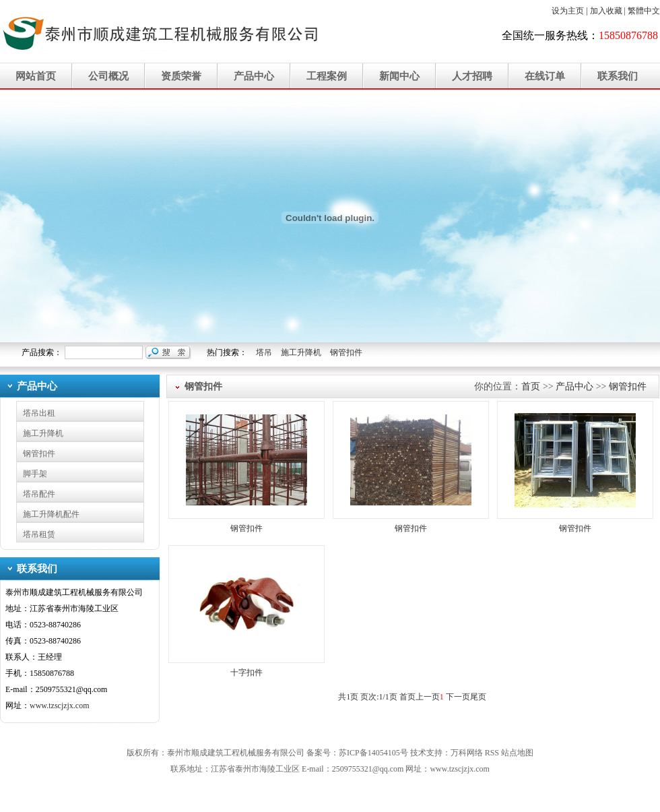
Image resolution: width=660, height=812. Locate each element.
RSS (492, 753)
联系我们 (618, 76)
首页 (531, 386)
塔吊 (264, 352)
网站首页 (36, 76)
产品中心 (254, 76)
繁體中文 (644, 11)
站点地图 (517, 753)
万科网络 (468, 753)
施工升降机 (301, 352)
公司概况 (108, 76)
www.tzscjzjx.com (60, 706)
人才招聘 (472, 76)
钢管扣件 (346, 352)
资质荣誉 (181, 76)
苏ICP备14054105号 (373, 753)
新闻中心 (399, 76)
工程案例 (327, 76)
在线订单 (545, 76)
